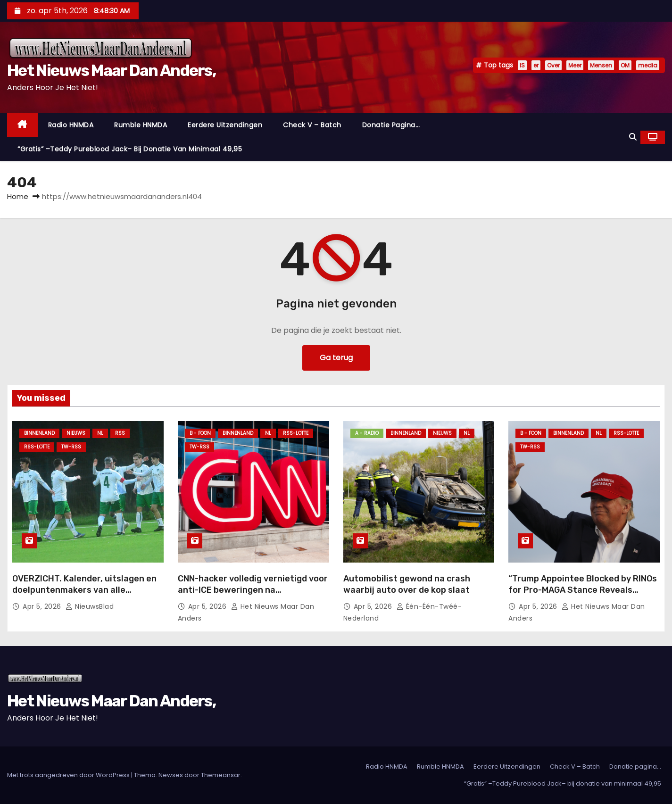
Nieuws (76, 433)
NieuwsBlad (90, 606)
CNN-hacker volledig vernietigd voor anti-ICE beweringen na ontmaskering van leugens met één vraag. (253, 596)
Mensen (601, 65)
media (648, 65)
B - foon (200, 433)
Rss (120, 433)
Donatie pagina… (391, 125)
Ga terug (336, 358)
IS (522, 65)
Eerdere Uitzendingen (225, 125)
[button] (633, 137)
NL (100, 433)
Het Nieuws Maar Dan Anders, (111, 70)
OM (625, 65)
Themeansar (221, 775)
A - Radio (367, 433)
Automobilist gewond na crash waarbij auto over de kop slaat (407, 584)
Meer (575, 65)
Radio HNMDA (71, 125)
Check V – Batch (312, 125)
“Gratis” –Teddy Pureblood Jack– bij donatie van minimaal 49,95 (130, 149)
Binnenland (39, 433)
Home (18, 196)
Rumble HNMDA (141, 125)
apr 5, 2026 (43, 606)
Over (553, 65)
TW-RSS (71, 447)
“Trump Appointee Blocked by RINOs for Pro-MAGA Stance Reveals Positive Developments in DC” (583, 590)
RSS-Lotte (37, 447)
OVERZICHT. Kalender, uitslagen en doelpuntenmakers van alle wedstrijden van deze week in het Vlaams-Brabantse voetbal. (84, 596)
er (536, 65)
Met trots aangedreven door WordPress (69, 775)
